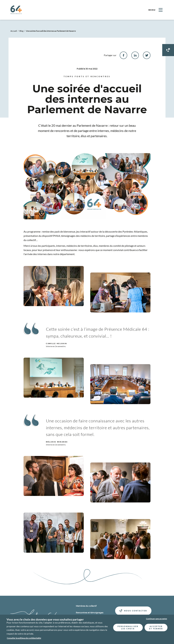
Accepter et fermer (156, 627)
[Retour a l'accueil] (16, 13)
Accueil (14, 31)
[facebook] (123, 55)
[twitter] (147, 55)
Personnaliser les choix (128, 627)
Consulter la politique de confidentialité (24, 638)
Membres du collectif (86, 606)
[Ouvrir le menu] (156, 10)
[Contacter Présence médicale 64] (168, 50)
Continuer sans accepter (157, 619)
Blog (21, 31)
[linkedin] (135, 55)
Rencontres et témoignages (90, 613)
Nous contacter (133, 611)
